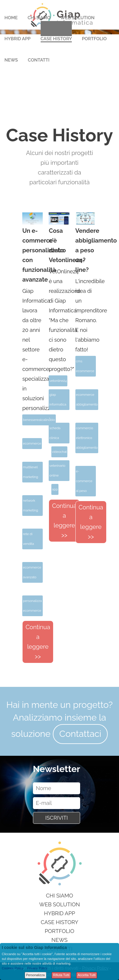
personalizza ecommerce (32, 606)
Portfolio (94, 39)
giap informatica (58, 400)
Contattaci (80, 734)
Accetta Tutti (87, 975)
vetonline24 (58, 381)
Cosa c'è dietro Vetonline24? (59, 245)
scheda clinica (55, 433)
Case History (56, 39)
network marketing (30, 506)
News (11, 60)
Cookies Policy (12, 968)
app (55, 489)
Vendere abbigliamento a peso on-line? (86, 250)
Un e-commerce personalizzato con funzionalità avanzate (32, 255)
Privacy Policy (37, 968)
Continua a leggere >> (38, 642)
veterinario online (57, 471)
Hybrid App (18, 39)
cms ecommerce (85, 366)
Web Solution (78, 18)
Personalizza (35, 975)
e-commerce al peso (84, 481)
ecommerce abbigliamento (87, 400)
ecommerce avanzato (32, 572)
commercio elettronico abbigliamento (87, 438)
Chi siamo (60, 896)
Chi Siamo (39, 18)
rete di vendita (28, 539)
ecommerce (32, 444)
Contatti (39, 60)
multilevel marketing (30, 472)
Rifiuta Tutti (61, 975)
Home (11, 18)
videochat (59, 452)
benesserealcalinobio (39, 420)
